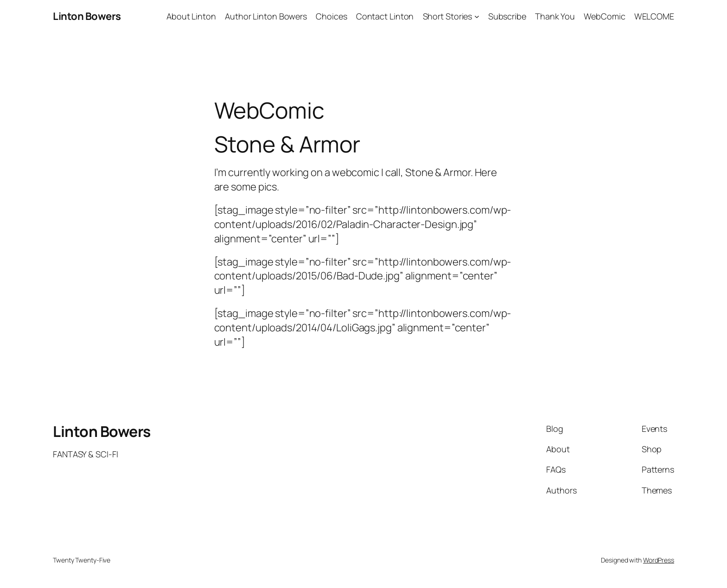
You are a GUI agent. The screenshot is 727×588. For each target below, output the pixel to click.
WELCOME (654, 16)
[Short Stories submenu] (477, 16)
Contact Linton (385, 16)
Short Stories (448, 16)
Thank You (555, 16)
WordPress (659, 560)
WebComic (604, 16)
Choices (331, 16)
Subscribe (507, 16)
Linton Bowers (87, 16)
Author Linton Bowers (266, 16)
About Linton (191, 16)
